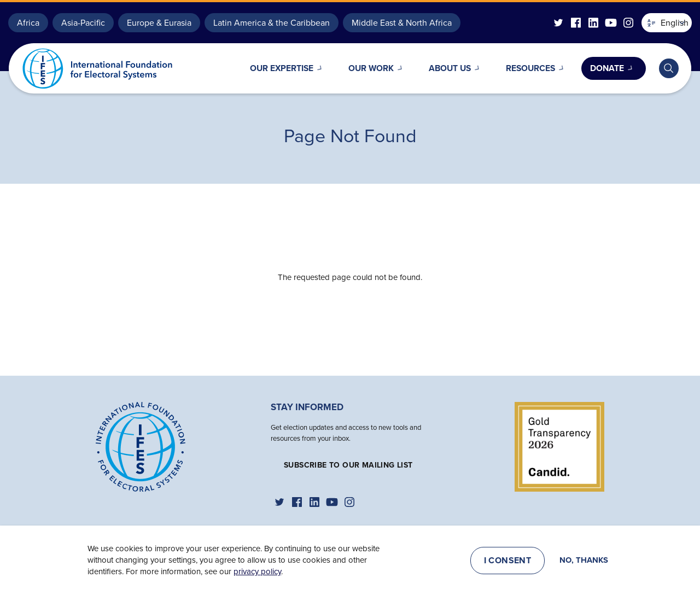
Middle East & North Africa (402, 23)
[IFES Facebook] (576, 23)
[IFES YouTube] (611, 23)
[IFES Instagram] (628, 23)
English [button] (668, 23)
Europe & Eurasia (159, 23)
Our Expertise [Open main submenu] (262, 68)
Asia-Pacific (83, 23)
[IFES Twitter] (558, 23)
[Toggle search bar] (669, 68)
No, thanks (584, 561)
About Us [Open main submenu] (440, 68)
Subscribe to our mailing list (348, 465)
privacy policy (257, 572)
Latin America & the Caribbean (272, 23)
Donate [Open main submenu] (605, 68)
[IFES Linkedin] (593, 23)
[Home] (141, 446)
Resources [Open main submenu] (525, 68)
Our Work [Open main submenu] (357, 68)
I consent (508, 561)
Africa (28, 23)
